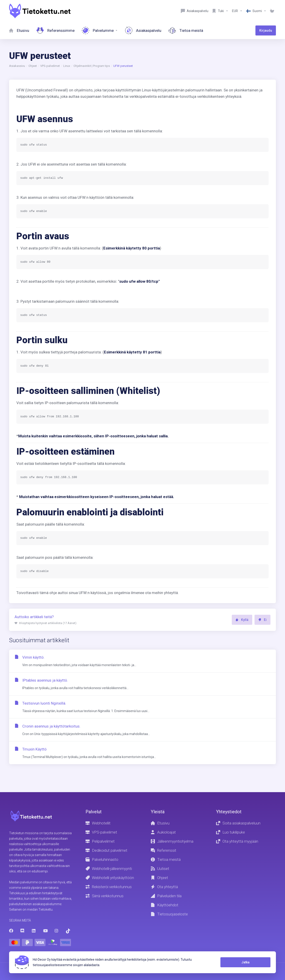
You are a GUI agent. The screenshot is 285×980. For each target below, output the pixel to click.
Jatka (245, 962)
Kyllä (242, 620)
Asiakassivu (17, 66)
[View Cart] (272, 11)
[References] (55, 30)
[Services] (100, 30)
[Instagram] (57, 931)
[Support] (220, 11)
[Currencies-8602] (237, 11)
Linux (67, 66)
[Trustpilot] (68, 931)
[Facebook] (11, 931)
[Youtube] (45, 931)
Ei (262, 620)
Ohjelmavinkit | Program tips (92, 66)
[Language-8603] (256, 11)
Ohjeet (33, 66)
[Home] (19, 30)
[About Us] (186, 30)
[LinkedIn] (34, 931)
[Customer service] (195, 11)
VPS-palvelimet (50, 66)
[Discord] (23, 931)
